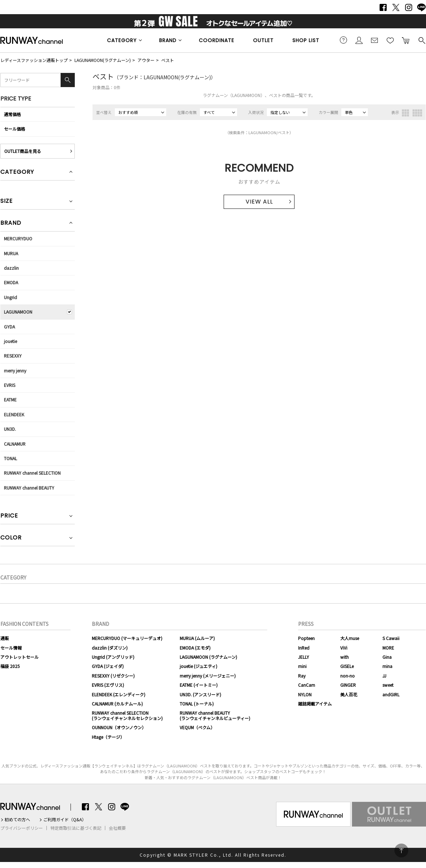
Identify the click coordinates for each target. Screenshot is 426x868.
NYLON (305, 694)
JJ (384, 676)
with (344, 657)
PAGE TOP (401, 850)
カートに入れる (406, 40)
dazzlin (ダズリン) (110, 648)
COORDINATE (217, 40)
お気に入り (390, 40)
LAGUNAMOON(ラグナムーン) (103, 60)
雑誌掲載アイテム (315, 704)
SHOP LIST (306, 40)
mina (387, 666)
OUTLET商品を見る (23, 151)
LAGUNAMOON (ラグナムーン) (208, 657)
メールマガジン (375, 40)
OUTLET (263, 40)
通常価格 (12, 114)
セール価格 (15, 129)
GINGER (348, 685)
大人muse (350, 638)
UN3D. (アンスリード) (200, 694)
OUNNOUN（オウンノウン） (119, 727)
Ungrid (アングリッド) (113, 657)
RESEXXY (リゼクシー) (113, 676)
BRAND (168, 40)
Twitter (396, 7)
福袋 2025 (10, 666)
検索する (421, 40)
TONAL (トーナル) (197, 704)
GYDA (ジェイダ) (108, 666)
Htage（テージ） (108, 737)
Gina (387, 657)
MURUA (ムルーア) (197, 638)
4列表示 (417, 113)
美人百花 (349, 694)
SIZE (7, 202)
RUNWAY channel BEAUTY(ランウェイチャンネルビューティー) (215, 715)
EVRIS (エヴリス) (108, 685)
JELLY (304, 657)
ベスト (168, 60)
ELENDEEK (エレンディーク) (119, 694)
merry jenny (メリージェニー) (208, 676)
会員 (359, 40)
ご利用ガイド (343, 40)
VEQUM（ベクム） (197, 727)
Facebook (383, 7)
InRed (304, 648)
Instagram (409, 7)
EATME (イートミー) (199, 685)
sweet (388, 685)
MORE (388, 648)
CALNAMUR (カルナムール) (117, 704)
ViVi (344, 648)
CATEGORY (122, 40)
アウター (146, 60)
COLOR (11, 538)
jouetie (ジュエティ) (198, 666)
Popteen (306, 638)
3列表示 (405, 113)
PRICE (9, 516)
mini (302, 666)
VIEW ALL (259, 202)
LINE (421, 7)
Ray (302, 676)
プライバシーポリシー (22, 828)
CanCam (307, 685)
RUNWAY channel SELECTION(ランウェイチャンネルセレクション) (127, 715)
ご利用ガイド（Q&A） (65, 820)
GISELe (347, 666)
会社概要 (117, 828)
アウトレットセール (19, 657)
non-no (347, 676)
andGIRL (391, 694)
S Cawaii (391, 638)
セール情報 (11, 648)
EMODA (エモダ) (195, 648)
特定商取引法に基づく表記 (76, 828)
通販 (5, 638)
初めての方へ (17, 820)
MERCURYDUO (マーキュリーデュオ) (127, 638)
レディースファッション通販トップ (34, 60)
